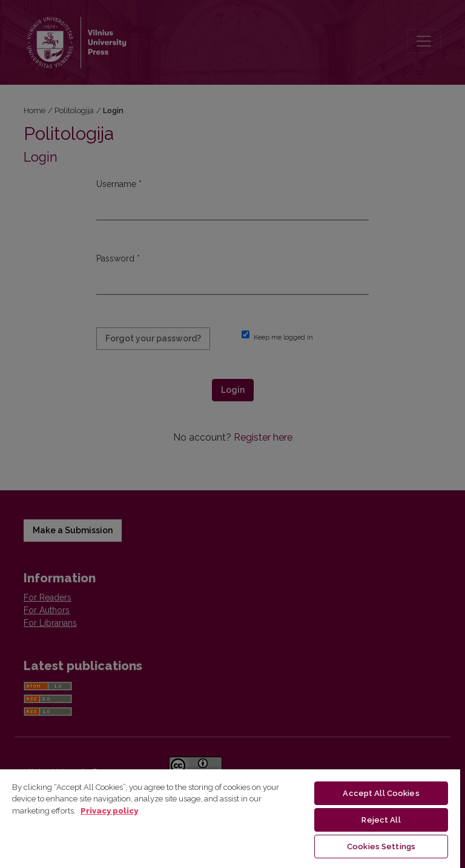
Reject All (381, 820)
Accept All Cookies (381, 793)
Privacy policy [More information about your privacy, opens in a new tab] (109, 811)
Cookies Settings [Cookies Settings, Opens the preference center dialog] (381, 847)
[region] (230, 818)
